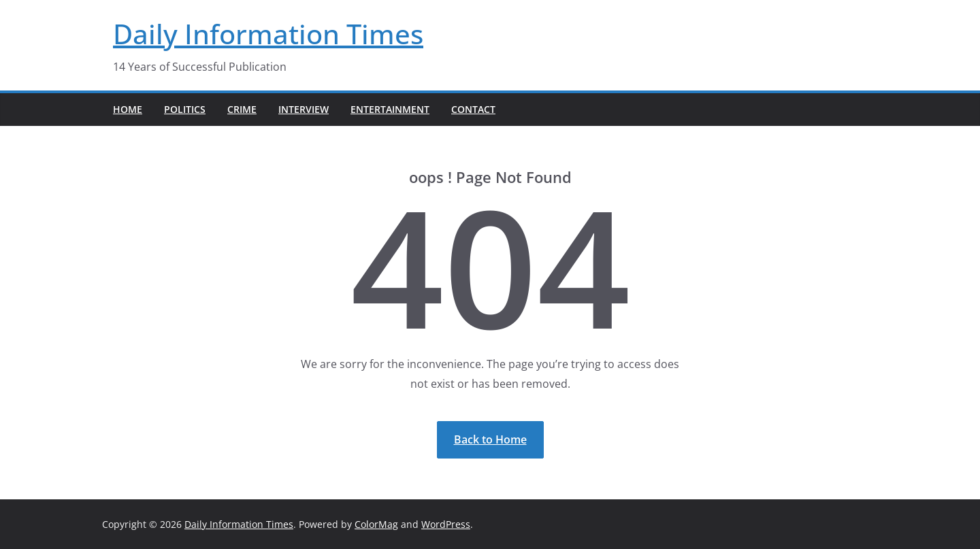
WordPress (446, 524)
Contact (473, 109)
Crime (242, 109)
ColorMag (376, 524)
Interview (304, 109)
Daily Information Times (268, 34)
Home (128, 109)
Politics (185, 109)
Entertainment (390, 109)
